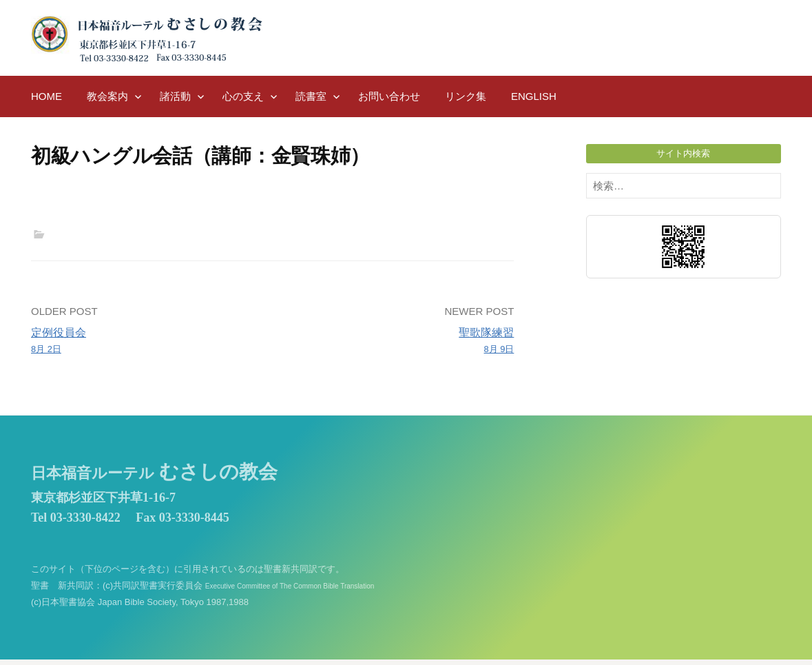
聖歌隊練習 (398, 342)
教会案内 (107, 96)
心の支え (243, 96)
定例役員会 (147, 342)
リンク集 (466, 96)
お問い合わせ (389, 96)
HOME (46, 96)
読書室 (311, 96)
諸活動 (175, 96)
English (534, 96)
